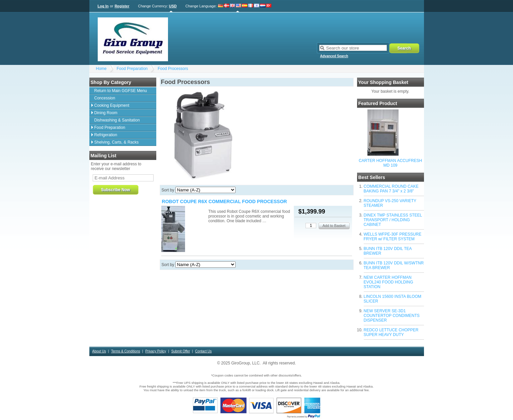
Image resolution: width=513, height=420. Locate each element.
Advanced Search (334, 56)
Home (101, 69)
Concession (105, 98)
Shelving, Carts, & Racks (117, 142)
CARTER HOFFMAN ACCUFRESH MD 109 (390, 163)
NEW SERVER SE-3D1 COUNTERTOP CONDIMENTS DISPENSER (392, 316)
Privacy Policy (156, 351)
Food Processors (173, 69)
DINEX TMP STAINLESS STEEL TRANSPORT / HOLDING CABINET (393, 220)
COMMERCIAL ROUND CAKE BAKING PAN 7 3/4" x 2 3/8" (391, 189)
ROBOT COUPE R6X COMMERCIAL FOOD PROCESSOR (225, 201)
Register (122, 6)
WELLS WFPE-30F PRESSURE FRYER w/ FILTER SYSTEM (393, 237)
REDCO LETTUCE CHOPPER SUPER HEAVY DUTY (391, 332)
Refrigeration (106, 135)
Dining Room (106, 113)
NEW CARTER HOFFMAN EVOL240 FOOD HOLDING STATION (389, 282)
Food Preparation (132, 69)
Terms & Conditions (126, 351)
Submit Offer (181, 351)
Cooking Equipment (112, 105)
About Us (99, 351)
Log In (103, 6)
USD (173, 6)
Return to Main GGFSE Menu (121, 91)
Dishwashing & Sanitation (117, 120)
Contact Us (203, 351)
